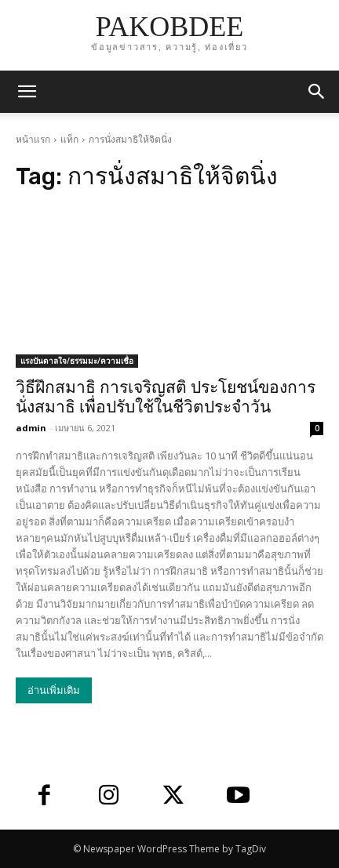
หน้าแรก (33, 139)
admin (31, 428)
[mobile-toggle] (27, 92)
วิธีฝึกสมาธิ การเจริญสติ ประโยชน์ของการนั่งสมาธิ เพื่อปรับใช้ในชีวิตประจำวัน (166, 397)
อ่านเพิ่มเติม (54, 690)
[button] (317, 92)
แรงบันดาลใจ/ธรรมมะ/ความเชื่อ (77, 361)
